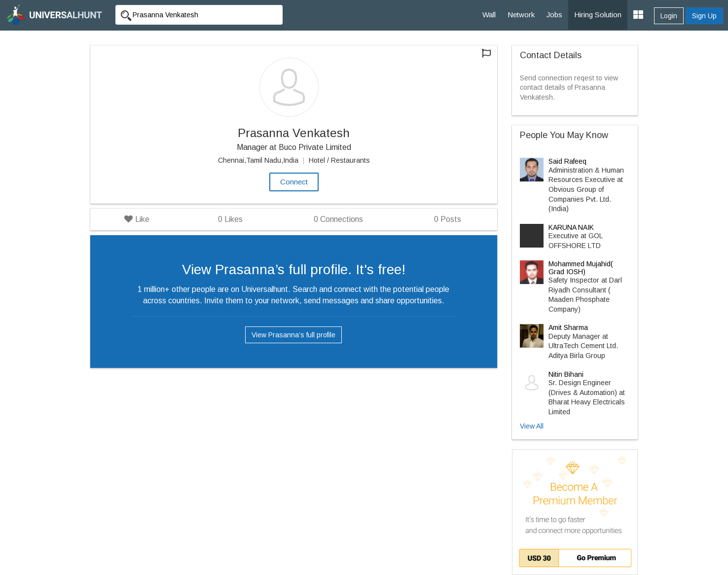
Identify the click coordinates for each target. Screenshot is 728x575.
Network (521, 15)
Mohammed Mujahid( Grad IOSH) (581, 268)
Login (669, 16)
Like (137, 219)
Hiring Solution (598, 15)
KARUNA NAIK (571, 227)
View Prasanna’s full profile (293, 335)
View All (532, 426)
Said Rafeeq (567, 161)
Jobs (554, 15)
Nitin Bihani (566, 374)
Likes (230, 219)
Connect (294, 182)
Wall (489, 15)
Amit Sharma (568, 327)
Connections (338, 219)
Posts (448, 219)
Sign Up (704, 16)
